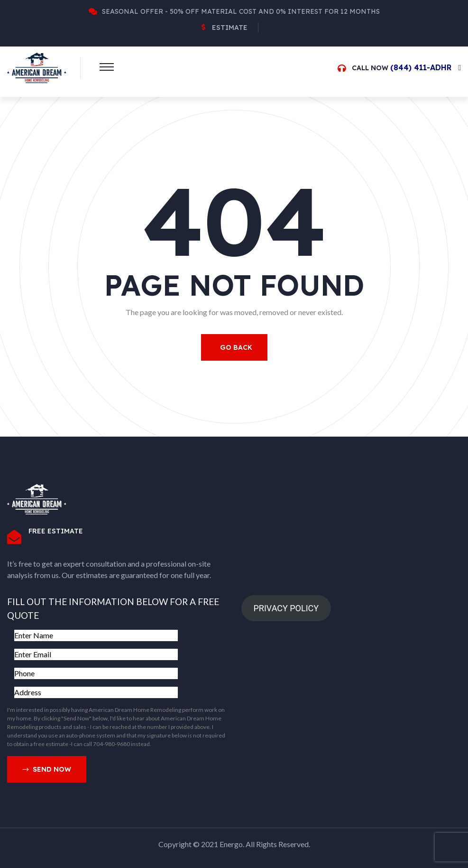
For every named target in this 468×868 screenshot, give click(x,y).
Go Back (236, 347)
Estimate (230, 28)
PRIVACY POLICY (286, 608)
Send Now (47, 770)
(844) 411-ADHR (421, 67)
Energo (231, 844)
